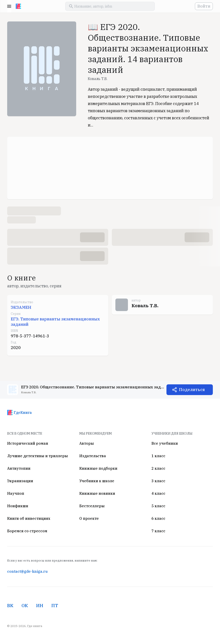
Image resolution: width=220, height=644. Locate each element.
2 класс (158, 468)
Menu (9, 6)
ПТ (55, 605)
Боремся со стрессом (27, 531)
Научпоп (16, 493)
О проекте (89, 518)
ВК (10, 605)
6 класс (158, 518)
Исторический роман (28, 443)
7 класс (158, 531)
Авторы (87, 443)
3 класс (158, 481)
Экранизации (20, 481)
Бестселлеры (92, 506)
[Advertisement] (110, 168)
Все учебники (165, 443)
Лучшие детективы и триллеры (38, 456)
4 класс (158, 493)
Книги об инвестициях (29, 518)
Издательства (93, 456)
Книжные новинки (97, 493)
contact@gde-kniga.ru (27, 571)
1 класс (158, 456)
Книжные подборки (98, 468)
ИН (40, 605)
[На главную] (18, 6)
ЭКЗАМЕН (21, 307)
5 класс (158, 506)
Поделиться (192, 390)
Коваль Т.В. (98, 79)
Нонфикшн (18, 506)
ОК (25, 605)
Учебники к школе (97, 481)
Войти (204, 6)
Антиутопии (19, 468)
